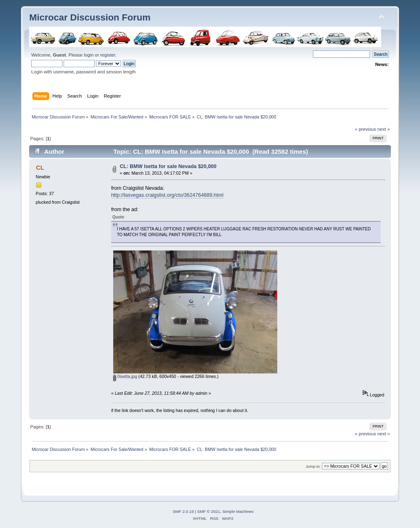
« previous (365, 129)
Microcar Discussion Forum (90, 17)
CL (40, 167)
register (108, 55)
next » (384, 129)
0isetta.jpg (125, 376)
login (89, 55)
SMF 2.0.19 (183, 511)
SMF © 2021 (209, 511)
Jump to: (313, 466)
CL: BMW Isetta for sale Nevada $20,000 (168, 166)
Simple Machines (238, 511)
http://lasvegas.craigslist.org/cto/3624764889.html (167, 195)
